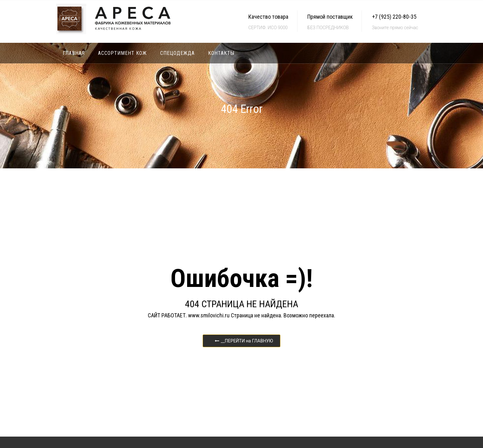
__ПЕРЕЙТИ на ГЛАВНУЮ (244, 341)
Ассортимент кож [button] (122, 53)
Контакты (221, 53)
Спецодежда (177, 53)
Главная (74, 53)
